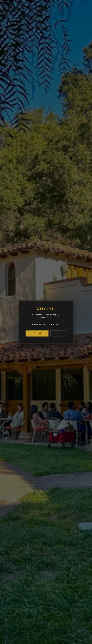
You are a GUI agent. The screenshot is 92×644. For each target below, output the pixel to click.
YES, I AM (37, 333)
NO (58, 333)
